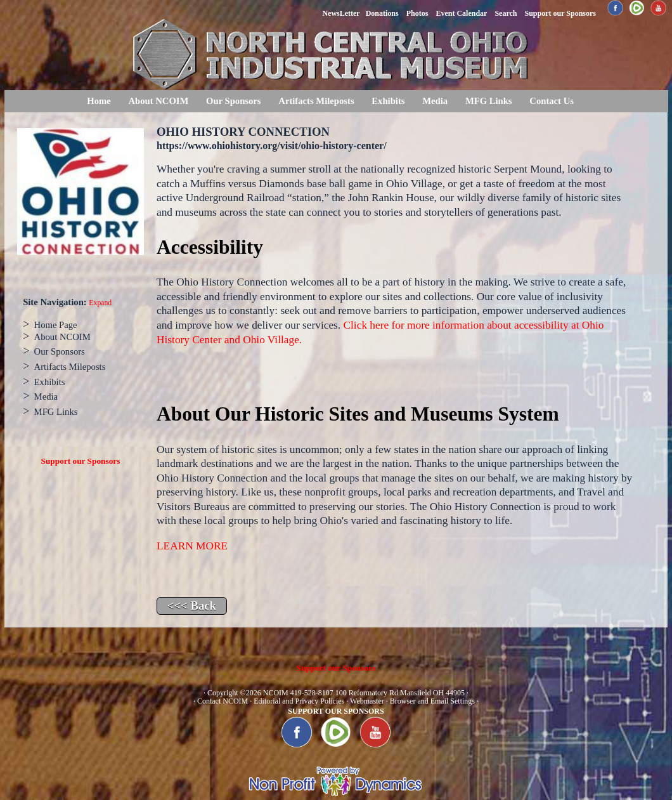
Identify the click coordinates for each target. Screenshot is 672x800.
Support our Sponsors (81, 461)
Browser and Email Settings (432, 701)
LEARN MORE (192, 546)
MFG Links (489, 101)
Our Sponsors (233, 101)
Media (435, 101)
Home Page (56, 325)
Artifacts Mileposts (316, 101)
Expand (100, 303)
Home (99, 101)
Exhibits (388, 101)
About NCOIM (158, 101)
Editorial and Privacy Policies (299, 701)
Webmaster (367, 701)
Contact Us (552, 101)
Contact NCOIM (223, 701)
